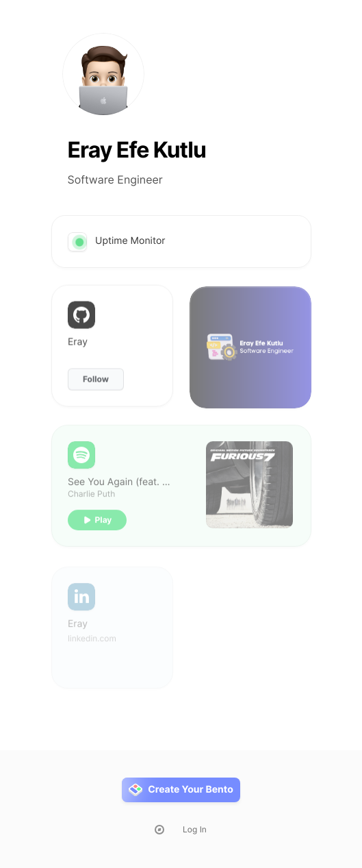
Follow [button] (96, 384)
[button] (97, 529)
